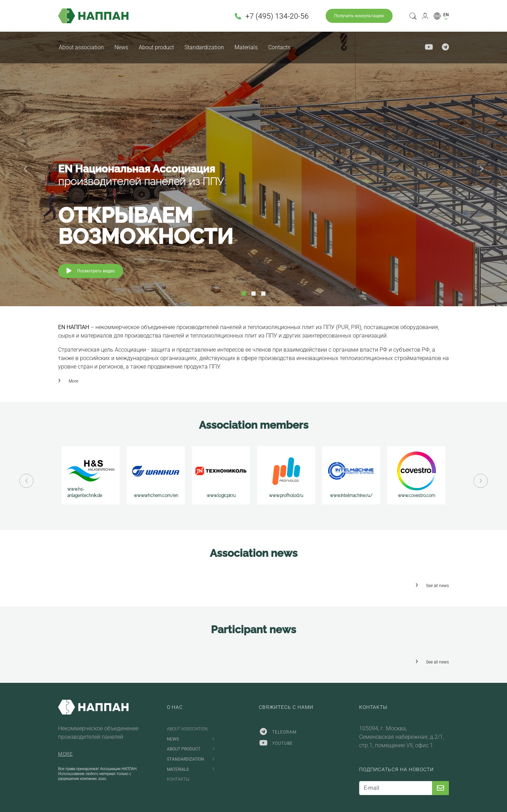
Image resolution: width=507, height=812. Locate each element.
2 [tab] (254, 294)
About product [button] (156, 47)
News (121, 47)
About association (81, 47)
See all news (437, 586)
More (73, 381)
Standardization (204, 47)
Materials (246, 47)
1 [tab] (244, 294)
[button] (441, 16)
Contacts (279, 47)
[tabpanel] (254, 169)
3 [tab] (263, 294)
